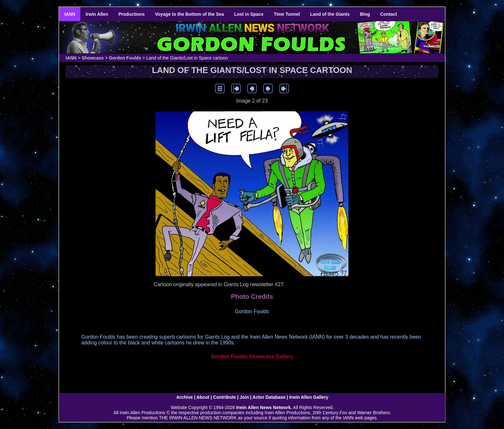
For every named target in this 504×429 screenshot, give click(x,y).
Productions (132, 14)
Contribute (225, 397)
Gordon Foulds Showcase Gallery (252, 356)
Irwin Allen (97, 14)
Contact (389, 14)
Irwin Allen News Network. (264, 407)
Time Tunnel (287, 14)
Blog (365, 14)
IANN (70, 14)
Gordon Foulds (125, 58)
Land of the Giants (330, 14)
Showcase (93, 58)
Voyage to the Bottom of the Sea (189, 14)
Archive (184, 397)
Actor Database (269, 397)
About (203, 397)
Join (244, 397)
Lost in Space (249, 14)
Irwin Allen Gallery (309, 397)
